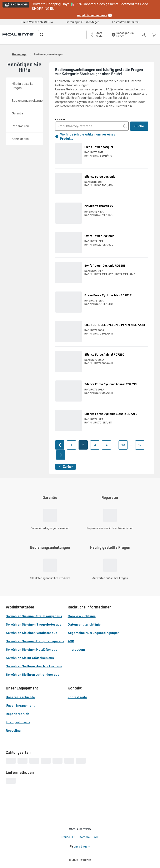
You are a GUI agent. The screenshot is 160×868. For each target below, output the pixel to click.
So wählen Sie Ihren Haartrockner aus (34, 666)
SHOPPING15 (16, 5)
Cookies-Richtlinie (82, 616)
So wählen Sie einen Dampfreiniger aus (35, 641)
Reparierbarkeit (18, 714)
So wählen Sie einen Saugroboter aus (34, 624)
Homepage (19, 54)
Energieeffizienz (18, 722)
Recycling (13, 731)
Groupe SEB (68, 837)
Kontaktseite (77, 697)
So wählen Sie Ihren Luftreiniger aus (33, 675)
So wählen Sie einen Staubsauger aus (34, 616)
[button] (100, 35)
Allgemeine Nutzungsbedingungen (94, 633)
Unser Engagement (20, 705)
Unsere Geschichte (20, 697)
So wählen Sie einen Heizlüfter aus (32, 649)
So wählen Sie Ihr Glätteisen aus (30, 658)
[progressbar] (11, 761)
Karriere (85, 837)
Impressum (76, 649)
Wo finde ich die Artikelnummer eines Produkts (85, 136)
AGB (71, 641)
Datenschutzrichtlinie (84, 624)
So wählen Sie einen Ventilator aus (32, 633)
